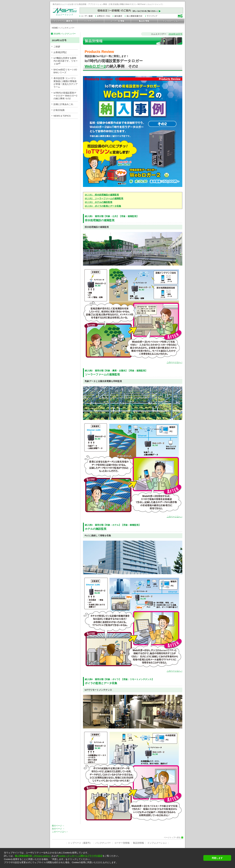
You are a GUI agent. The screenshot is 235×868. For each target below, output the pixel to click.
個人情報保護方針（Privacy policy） (33, 856)
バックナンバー (67, 28)
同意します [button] (217, 858)
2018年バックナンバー (65, 34)
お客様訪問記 (60, 52)
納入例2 (104, 198)
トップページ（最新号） (80, 843)
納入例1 (102, 195)
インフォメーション (157, 843)
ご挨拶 (57, 47)
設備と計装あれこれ (63, 104)
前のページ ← (58, 826)
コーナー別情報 (122, 843)
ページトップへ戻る (172, 838)
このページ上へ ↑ (174, 362)
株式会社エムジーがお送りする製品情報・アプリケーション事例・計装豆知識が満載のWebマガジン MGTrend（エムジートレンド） (108, 4)
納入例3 (99, 202)
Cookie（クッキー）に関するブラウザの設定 (80, 856)
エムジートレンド (65, 14)
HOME (55, 28)
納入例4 (103, 206)
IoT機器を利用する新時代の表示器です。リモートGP (66, 61)
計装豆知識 (59, 110)
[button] (103, 865)
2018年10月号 (175, 34)
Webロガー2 (95, 66)
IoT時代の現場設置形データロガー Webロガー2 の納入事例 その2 (65, 96)
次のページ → (58, 829)
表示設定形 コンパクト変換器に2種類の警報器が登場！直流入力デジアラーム (66, 83)
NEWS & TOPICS (62, 116)
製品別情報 (138, 843)
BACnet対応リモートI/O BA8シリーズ (65, 71)
